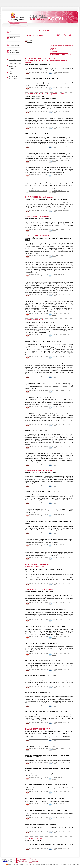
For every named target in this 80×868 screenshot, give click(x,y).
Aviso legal (76, 865)
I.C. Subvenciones (54, 48)
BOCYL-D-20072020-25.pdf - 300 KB (38, 515)
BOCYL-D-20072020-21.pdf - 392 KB (38, 446)
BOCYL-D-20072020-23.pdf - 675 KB (38, 485)
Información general (15, 60)
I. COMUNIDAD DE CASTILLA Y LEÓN (61, 45)
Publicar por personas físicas (15, 73)
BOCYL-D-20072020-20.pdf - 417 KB (38, 424)
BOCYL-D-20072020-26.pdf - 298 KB (38, 532)
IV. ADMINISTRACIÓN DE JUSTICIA (60, 55)
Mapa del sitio (57, 865)
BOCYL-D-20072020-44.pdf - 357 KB (38, 818)
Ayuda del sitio (40, 865)
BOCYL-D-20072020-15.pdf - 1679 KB (39, 335)
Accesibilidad (67, 865)
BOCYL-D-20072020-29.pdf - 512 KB (38, 583)
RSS (10, 865)
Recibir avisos (15, 51)
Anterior (61, 35)
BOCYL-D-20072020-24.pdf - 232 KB (38, 502)
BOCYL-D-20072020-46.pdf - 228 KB (38, 848)
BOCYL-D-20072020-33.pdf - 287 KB (38, 654)
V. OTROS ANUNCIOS (56, 56)
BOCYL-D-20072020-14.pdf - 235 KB (38, 314)
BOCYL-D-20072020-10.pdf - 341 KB (38, 229)
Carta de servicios (18, 865)
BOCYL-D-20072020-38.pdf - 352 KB (38, 739)
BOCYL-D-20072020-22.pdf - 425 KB (38, 464)
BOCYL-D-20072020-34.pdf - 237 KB (38, 669)
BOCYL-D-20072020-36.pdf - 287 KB (38, 705)
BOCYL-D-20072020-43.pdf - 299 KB (38, 804)
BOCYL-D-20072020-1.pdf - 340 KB (38, 72)
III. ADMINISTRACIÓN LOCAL (59, 53)
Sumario (30, 41)
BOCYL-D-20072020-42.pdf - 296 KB (38, 792)
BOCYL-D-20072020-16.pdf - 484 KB (38, 357)
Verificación (15, 45)
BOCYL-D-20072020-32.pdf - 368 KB (38, 637)
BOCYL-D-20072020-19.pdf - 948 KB (38, 407)
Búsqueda (15, 38)
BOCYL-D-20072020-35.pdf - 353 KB (38, 686)
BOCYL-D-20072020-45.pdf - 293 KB (38, 831)
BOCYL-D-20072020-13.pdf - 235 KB (38, 294)
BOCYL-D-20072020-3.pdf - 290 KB (38, 111)
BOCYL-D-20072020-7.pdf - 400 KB (38, 175)
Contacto (49, 865)
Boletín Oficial (40, 18)
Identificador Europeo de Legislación (15, 78)
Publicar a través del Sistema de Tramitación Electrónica (15, 66)
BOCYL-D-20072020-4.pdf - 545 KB (38, 127)
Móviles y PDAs (30, 865)
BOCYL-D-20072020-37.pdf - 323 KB (38, 722)
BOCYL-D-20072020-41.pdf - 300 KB (38, 778)
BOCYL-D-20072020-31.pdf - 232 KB (38, 620)
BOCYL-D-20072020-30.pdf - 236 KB (38, 603)
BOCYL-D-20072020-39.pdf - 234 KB (38, 748)
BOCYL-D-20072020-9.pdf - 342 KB (38, 210)
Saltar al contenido (8, 1)
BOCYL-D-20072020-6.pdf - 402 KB (38, 160)
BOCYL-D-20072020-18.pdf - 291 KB (38, 390)
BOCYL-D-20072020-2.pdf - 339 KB (38, 88)
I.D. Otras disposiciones (56, 50)
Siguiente (67, 35)
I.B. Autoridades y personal (57, 47)
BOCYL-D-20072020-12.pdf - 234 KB (38, 275)
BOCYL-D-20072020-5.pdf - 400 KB (38, 146)
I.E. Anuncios (53, 51)
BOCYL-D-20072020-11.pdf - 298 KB (38, 255)
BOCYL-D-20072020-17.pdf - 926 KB (38, 376)
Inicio (28, 31)
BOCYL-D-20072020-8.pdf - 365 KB (38, 191)
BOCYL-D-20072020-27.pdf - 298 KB (38, 545)
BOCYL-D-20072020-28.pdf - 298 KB (38, 558)
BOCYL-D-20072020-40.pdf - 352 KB (38, 762)
